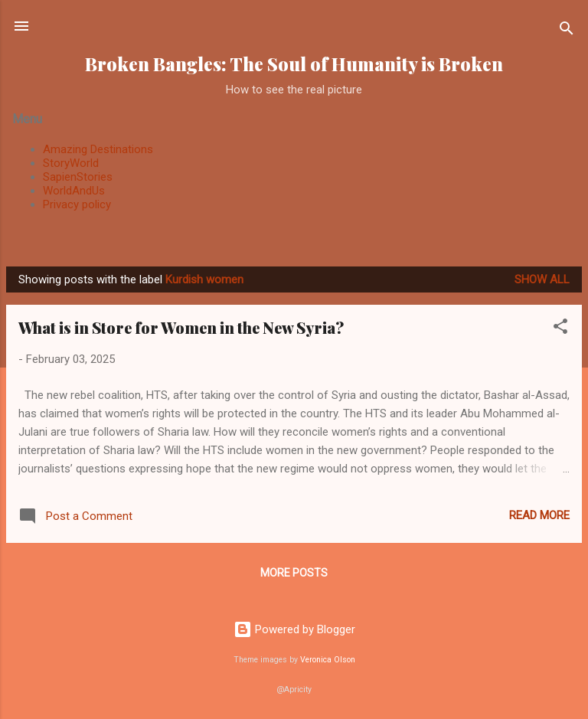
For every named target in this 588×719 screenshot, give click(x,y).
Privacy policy (77, 204)
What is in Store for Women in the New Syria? (181, 327)
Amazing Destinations (98, 149)
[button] (560, 329)
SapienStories (78, 177)
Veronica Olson (328, 660)
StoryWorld (71, 163)
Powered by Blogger (294, 629)
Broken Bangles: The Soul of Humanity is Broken (294, 64)
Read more (539, 515)
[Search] (567, 31)
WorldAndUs (74, 191)
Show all (542, 279)
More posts (294, 573)
